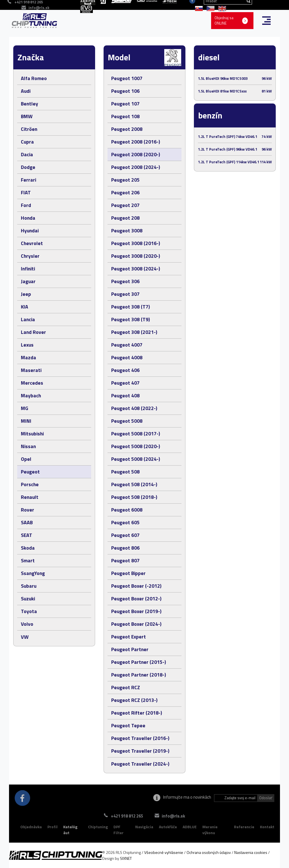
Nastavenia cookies (251, 852)
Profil (52, 827)
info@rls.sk (39, 8)
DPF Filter (119, 830)
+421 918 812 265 (125, 816)
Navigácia (144, 827)
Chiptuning (98, 827)
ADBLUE (190, 827)
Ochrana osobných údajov (209, 852)
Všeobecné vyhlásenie (164, 852)
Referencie (244, 827)
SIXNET (126, 858)
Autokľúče (168, 827)
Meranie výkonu (210, 830)
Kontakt (267, 827)
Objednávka (31, 827)
